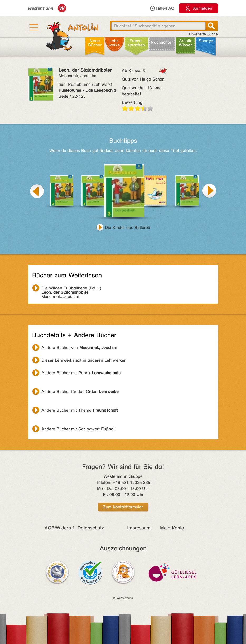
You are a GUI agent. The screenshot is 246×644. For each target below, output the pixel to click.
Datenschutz (91, 528)
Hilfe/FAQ (162, 8)
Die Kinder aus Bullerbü (128, 227)
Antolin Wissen (186, 43)
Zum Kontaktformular (123, 507)
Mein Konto (172, 528)
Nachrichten (162, 42)
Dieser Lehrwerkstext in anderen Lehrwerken (84, 360)
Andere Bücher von (79, 348)
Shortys (206, 41)
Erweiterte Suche (203, 34)
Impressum (139, 528)
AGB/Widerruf (59, 528)
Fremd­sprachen (136, 43)
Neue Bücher (95, 43)
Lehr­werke (114, 43)
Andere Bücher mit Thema (80, 410)
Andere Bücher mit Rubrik (81, 373)
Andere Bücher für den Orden (80, 392)
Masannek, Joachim (71, 289)
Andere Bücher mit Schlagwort (78, 429)
